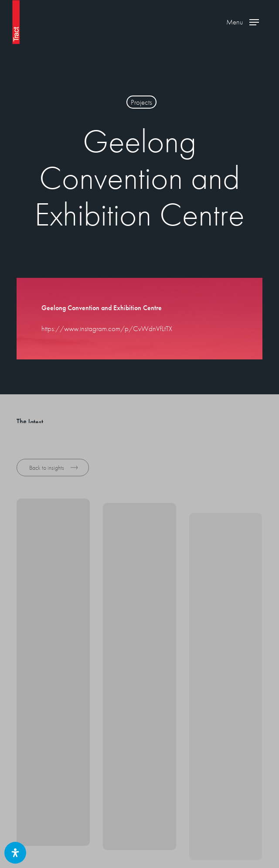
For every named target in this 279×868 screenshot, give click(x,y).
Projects (141, 102)
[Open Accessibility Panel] (15, 853)
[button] (243, 22)
